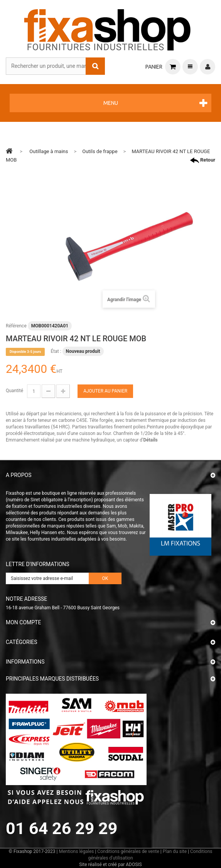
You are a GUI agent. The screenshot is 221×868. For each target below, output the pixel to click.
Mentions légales (76, 851)
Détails (150, 440)
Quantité (14, 391)
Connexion (208, 67)
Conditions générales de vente (128, 851)
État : (56, 351)
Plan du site (175, 851)
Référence (16, 326)
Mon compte (23, 622)
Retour (202, 160)
